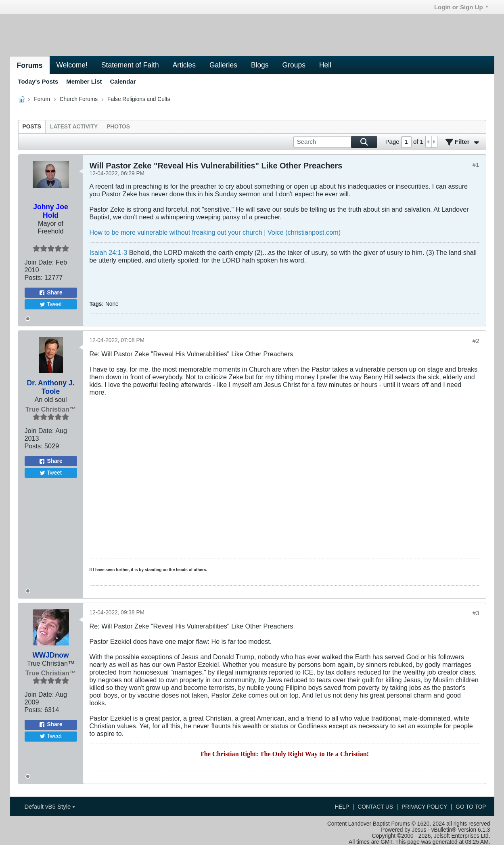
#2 (476, 341)
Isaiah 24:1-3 (109, 252)
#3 (476, 613)
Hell (325, 65)
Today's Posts (38, 81)
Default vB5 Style (50, 806)
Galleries (223, 65)
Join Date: (39, 262)
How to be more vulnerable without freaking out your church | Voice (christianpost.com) (215, 232)
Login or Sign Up (461, 7)
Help (342, 807)
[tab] (32, 127)
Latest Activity (74, 127)
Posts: (34, 277)
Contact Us (375, 807)
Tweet (51, 304)
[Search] (335, 142)
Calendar (123, 81)
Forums (30, 65)
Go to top (471, 807)
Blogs (260, 65)
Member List (84, 81)
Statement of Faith (130, 65)
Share (50, 293)
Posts (32, 127)
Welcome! (72, 65)
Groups (294, 65)
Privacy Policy (424, 807)
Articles (184, 65)
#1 (476, 165)
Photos (118, 127)
